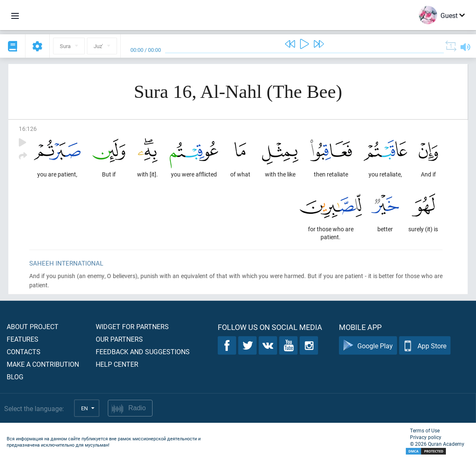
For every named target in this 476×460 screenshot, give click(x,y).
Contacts (24, 351)
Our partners (119, 339)
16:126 (28, 129)
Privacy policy (426, 437)
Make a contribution (43, 364)
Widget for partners (132, 326)
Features (23, 339)
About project (33, 326)
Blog (15, 377)
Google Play (368, 346)
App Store (425, 346)
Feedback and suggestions (143, 351)
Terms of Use (425, 430)
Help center (117, 364)
